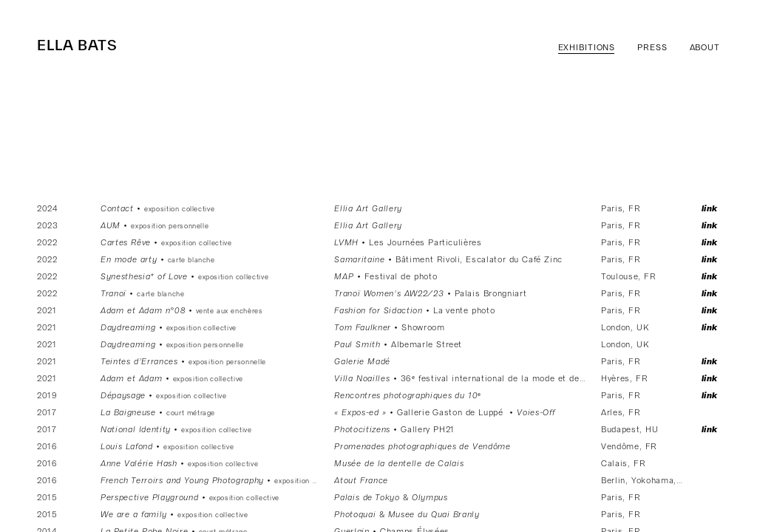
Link (710, 209)
